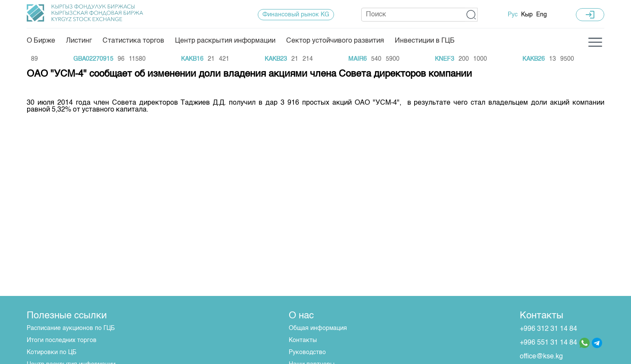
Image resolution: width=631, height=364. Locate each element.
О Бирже (41, 41)
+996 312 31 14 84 (548, 329)
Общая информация (318, 328)
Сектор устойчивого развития (335, 41)
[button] (471, 15)
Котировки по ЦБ (52, 352)
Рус (513, 15)
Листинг (79, 41)
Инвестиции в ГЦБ (425, 41)
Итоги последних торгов (62, 340)
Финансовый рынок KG (296, 15)
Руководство (307, 352)
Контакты (303, 340)
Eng (542, 15)
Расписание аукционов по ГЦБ (71, 328)
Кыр (527, 15)
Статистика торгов (133, 41)
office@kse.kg (541, 357)
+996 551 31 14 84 (548, 343)
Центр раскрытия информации (225, 41)
